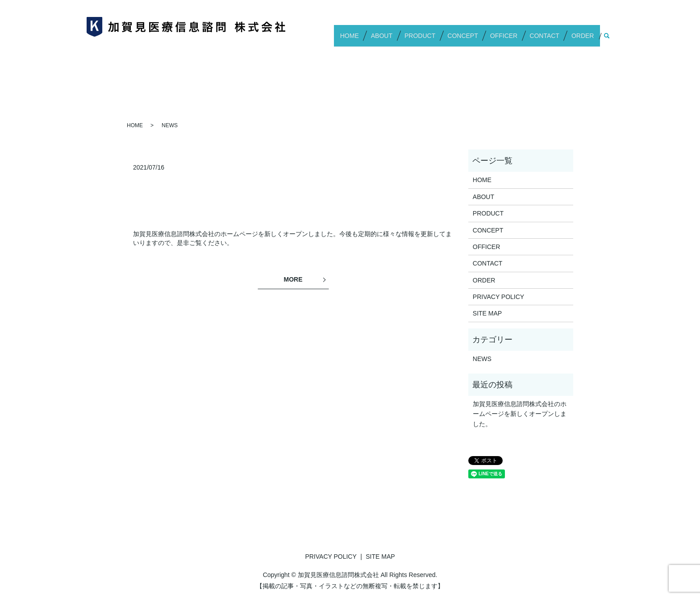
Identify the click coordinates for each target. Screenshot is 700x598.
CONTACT (549, 39)
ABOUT (399, 39)
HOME (370, 39)
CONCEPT (474, 39)
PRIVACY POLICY (498, 297)
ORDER (585, 39)
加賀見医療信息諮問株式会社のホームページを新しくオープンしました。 (520, 414)
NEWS (482, 359)
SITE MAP (487, 313)
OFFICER (512, 39)
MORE (293, 279)
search (607, 40)
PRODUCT (435, 39)
